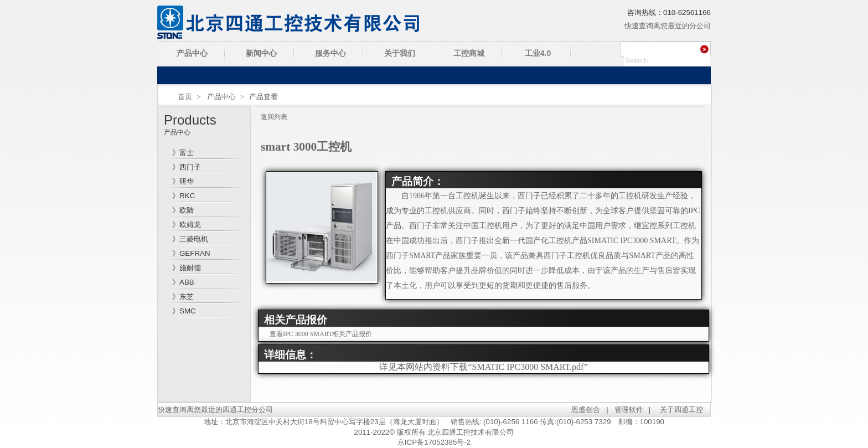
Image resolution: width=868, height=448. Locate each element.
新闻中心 (261, 53)
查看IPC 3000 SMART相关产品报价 (321, 334)
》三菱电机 (190, 239)
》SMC (184, 311)
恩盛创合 (586, 410)
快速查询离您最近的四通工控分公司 (215, 410)
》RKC (184, 196)
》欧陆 (183, 210)
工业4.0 (538, 53)
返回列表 (274, 117)
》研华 (183, 181)
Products (190, 120)
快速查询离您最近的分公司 (668, 26)
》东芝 (183, 297)
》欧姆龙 (187, 225)
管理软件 (629, 410)
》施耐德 (187, 268)
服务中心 (330, 53)
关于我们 (400, 53)
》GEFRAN (191, 253)
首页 (185, 97)
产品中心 (192, 53)
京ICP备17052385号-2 (434, 442)
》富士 (183, 153)
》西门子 (187, 167)
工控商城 (469, 53)
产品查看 (263, 97)
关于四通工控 (681, 410)
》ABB (183, 282)
